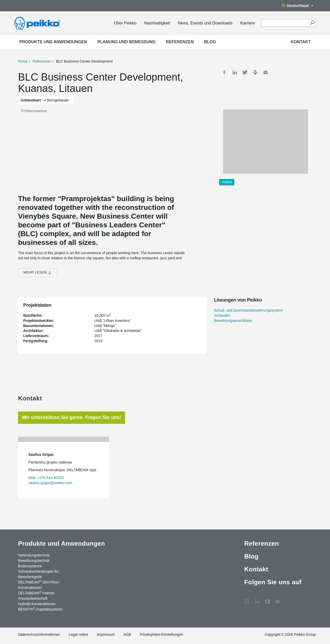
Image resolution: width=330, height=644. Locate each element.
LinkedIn (235, 72)
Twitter (245, 72)
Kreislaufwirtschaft (33, 598)
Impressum (106, 634)
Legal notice (79, 634)
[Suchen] (312, 23)
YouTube (267, 599)
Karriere (248, 23)
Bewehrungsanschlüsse (233, 321)
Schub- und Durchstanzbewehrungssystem (248, 310)
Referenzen (180, 42)
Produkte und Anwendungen (53, 42)
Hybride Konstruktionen (37, 604)
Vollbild (227, 182)
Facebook (224, 72)
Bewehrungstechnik (34, 561)
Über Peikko (125, 23)
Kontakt (301, 42)
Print (255, 72)
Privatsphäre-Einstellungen (162, 634)
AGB (127, 634)
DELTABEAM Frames (36, 593)
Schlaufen (222, 315)
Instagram (247, 599)
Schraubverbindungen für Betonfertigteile (38, 574)
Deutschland (298, 6)
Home (23, 61)
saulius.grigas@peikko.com (50, 483)
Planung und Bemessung (127, 42)
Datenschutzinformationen (39, 634)
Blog (210, 42)
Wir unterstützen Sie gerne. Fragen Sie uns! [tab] (72, 417)
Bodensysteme (30, 566)
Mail (266, 72)
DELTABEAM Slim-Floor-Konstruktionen (39, 585)
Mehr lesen (38, 273)
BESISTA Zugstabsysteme (40, 609)
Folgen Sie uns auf (273, 582)
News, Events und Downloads (205, 23)
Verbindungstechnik (34, 555)
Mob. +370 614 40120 (46, 478)
